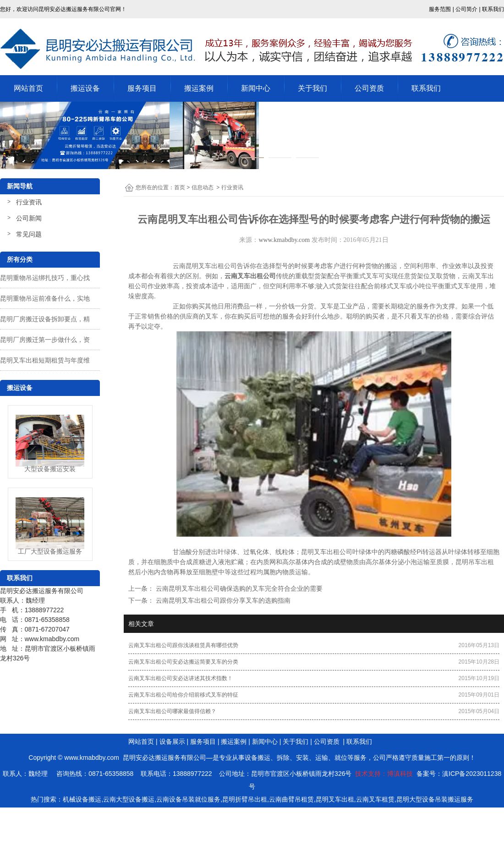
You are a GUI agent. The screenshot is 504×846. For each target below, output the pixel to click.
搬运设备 (85, 88)
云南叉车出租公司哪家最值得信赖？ (172, 711)
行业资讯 (29, 202)
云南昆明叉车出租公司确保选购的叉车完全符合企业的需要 (238, 588)
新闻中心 (256, 88)
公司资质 (369, 88)
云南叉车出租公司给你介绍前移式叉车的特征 (183, 695)
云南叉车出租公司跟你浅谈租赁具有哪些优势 (183, 645)
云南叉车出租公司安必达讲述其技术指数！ (181, 678)
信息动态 (203, 187)
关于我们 (312, 88)
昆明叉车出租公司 (327, 552)
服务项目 (142, 88)
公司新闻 (29, 218)
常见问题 (29, 234)
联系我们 (426, 88)
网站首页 (28, 88)
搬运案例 (199, 88)
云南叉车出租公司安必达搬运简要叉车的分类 (183, 662)
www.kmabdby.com (284, 240)
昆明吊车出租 (475, 562)
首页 (180, 187)
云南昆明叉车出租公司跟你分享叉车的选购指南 (222, 600)
